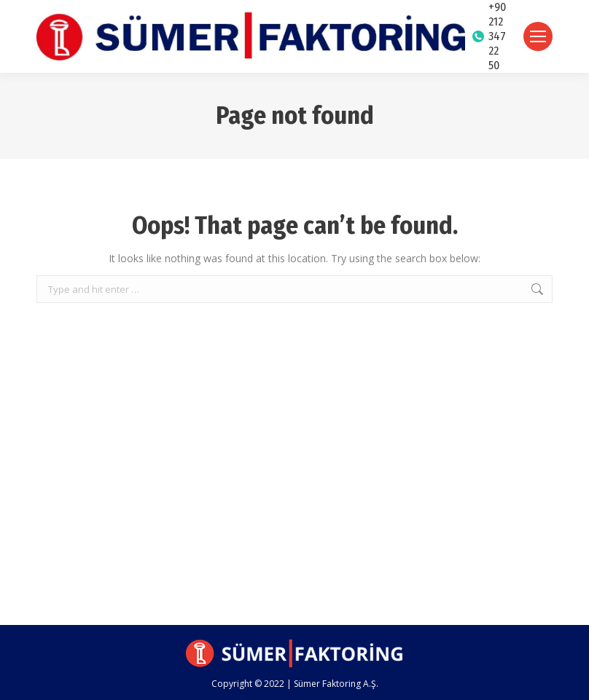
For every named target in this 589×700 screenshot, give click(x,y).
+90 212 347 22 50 (489, 36)
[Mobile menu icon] (538, 36)
